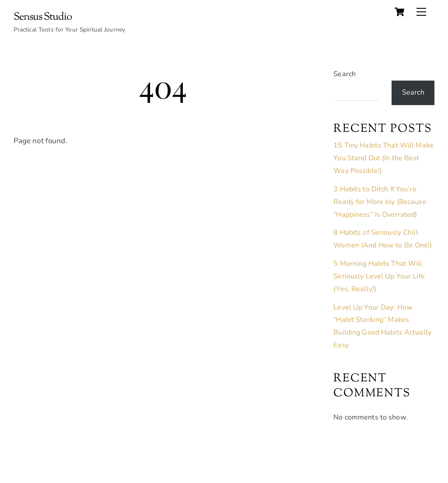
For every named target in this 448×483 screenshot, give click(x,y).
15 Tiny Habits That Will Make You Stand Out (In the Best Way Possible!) (383, 158)
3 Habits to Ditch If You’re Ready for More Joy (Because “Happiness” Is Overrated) (380, 202)
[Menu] (421, 12)
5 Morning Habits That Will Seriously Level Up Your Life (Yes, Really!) (379, 276)
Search (345, 74)
